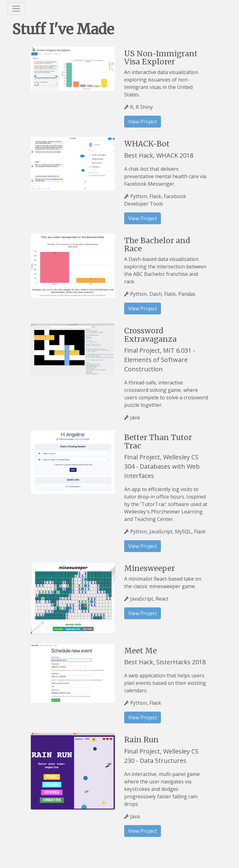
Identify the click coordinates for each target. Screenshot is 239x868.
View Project (143, 122)
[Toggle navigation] (16, 9)
